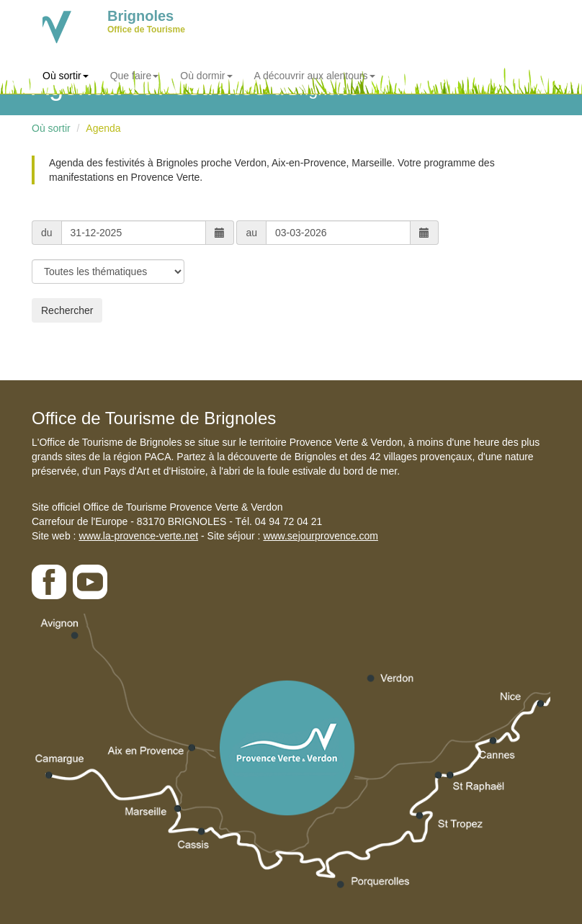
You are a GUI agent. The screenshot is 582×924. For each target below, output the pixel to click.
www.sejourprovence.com (321, 536)
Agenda (103, 128)
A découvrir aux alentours (315, 76)
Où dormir (206, 76)
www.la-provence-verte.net (138, 536)
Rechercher (67, 310)
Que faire (135, 76)
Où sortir (66, 76)
